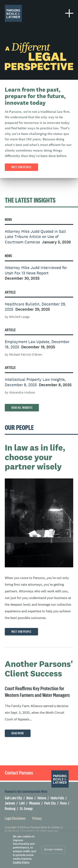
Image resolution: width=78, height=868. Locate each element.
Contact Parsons (19, 773)
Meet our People (21, 167)
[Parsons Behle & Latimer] (13, 13)
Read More (18, 733)
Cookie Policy (21, 862)
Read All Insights (22, 408)
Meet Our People (21, 632)
